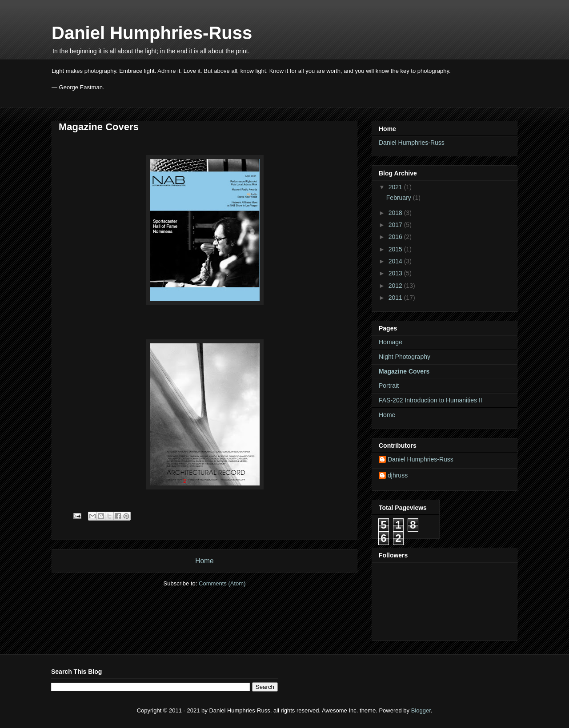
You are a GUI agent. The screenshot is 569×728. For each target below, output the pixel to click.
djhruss (398, 475)
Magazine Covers (404, 371)
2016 (396, 237)
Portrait (389, 386)
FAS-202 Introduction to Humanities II (431, 400)
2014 (396, 261)
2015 (396, 249)
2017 (396, 225)
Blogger (421, 710)
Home (204, 561)
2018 (396, 213)
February (400, 198)
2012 (396, 286)
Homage (391, 342)
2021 (396, 187)
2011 (396, 298)
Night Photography (405, 357)
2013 (396, 273)
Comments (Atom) (222, 583)
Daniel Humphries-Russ (152, 33)
